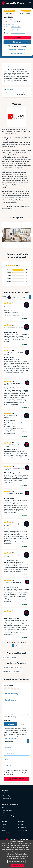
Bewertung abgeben (17, 53)
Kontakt (4, 830)
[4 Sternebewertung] (15, 688)
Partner (4, 827)
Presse (4, 824)
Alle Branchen (6, 793)
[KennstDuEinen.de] (13, 3)
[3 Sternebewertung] (12, 688)
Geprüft (26, 319)
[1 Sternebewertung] (5, 688)
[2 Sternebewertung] (9, 688)
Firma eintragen (6, 799)
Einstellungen (14, 804)
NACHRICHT (17, 42)
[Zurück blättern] (2, 235)
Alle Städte (5, 790)
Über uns (4, 822)
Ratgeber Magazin (7, 796)
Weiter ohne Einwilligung (17, 861)
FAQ (3, 813)
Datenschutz (5, 804)
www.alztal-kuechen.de (18, 33)
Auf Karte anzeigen (9, 24)
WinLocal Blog (22, 827)
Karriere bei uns (22, 830)
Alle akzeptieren (17, 865)
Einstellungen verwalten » (16, 858)
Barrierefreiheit (6, 833)
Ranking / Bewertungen (9, 816)
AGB (9, 771)
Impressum (21, 822)
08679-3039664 (16, 27)
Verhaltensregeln (13, 717)
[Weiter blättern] (31, 235)
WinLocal (20, 824)
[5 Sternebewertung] (18, 688)
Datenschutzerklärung (14, 773)
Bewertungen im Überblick (17, 50)
